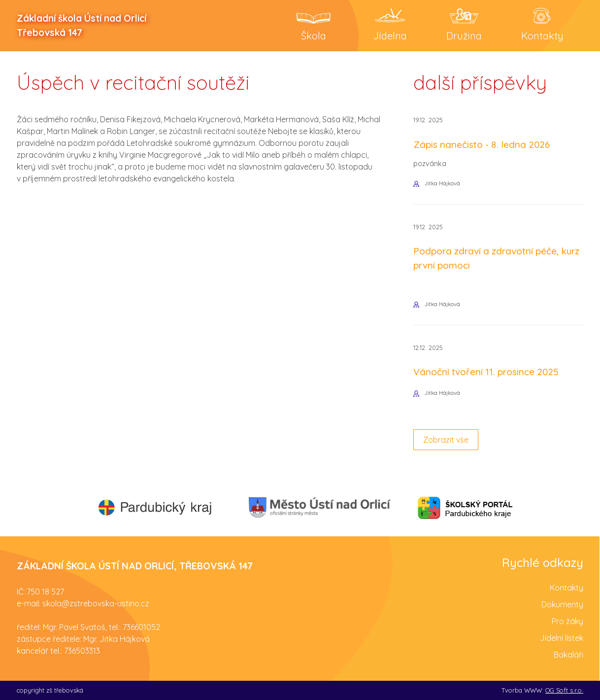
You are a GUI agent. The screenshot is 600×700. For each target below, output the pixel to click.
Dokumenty (562, 604)
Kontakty (567, 588)
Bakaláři (568, 655)
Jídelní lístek (562, 638)
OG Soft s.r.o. (564, 690)
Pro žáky (567, 621)
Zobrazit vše (446, 440)
